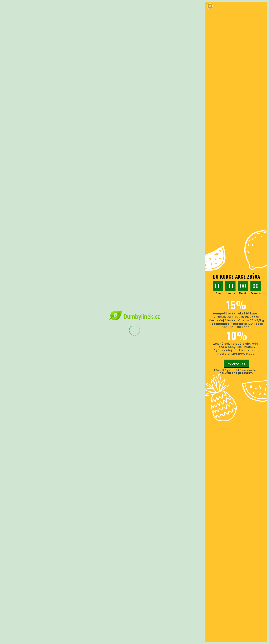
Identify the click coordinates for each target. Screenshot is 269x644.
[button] (210, 6)
